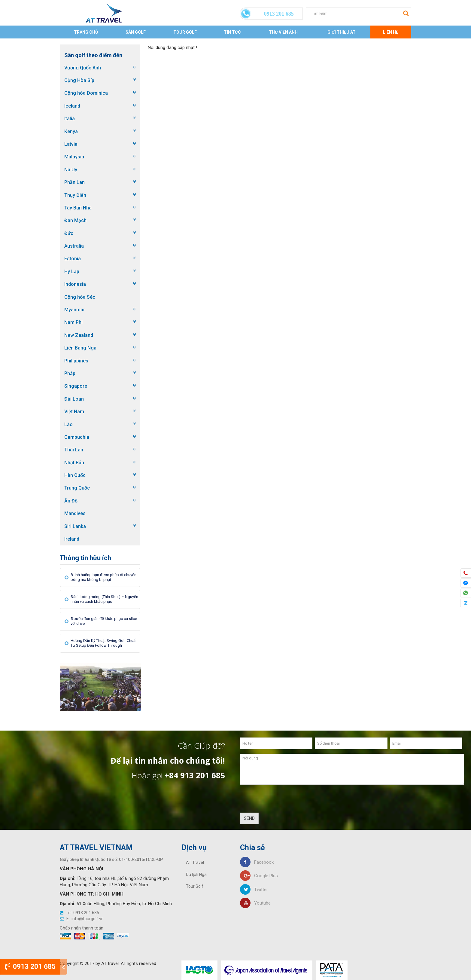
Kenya (71, 131)
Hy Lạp (72, 272)
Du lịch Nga (196, 875)
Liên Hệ (391, 32)
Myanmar (75, 310)
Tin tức (232, 32)
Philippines (76, 361)
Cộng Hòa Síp (79, 80)
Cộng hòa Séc (80, 297)
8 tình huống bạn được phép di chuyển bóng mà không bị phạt (103, 577)
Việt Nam (74, 412)
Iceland (72, 106)
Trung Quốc (77, 488)
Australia (74, 246)
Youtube (255, 903)
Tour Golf (185, 32)
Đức (69, 233)
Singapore (76, 386)
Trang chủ (86, 32)
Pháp (70, 373)
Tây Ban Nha (78, 208)
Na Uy (71, 170)
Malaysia (74, 157)
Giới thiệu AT (342, 32)
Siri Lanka (75, 526)
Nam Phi (73, 322)
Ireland (72, 539)
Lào (68, 424)
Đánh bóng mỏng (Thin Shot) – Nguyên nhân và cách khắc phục (104, 599)
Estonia (73, 259)
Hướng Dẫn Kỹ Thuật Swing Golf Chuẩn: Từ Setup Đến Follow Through (105, 643)
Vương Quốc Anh (83, 68)
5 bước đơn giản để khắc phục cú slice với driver (104, 621)
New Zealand (79, 335)
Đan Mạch (75, 220)
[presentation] (286, 801)
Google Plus (259, 876)
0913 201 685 (30, 967)
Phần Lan (74, 182)
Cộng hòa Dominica (86, 93)
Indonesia (75, 284)
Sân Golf (136, 32)
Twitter (254, 890)
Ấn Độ (71, 501)
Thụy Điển (75, 195)
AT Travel (195, 862)
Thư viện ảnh (283, 32)
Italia (70, 119)
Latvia (71, 144)
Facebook (257, 862)
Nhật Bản (74, 463)
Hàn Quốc (75, 475)
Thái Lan (74, 450)
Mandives (75, 513)
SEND (249, 818)
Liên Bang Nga (80, 348)
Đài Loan (74, 399)
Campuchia (77, 437)
